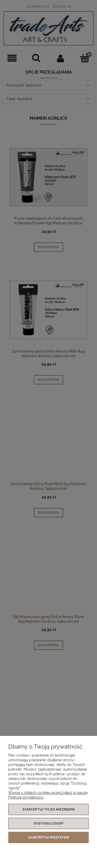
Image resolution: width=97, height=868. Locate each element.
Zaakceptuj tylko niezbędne (49, 809)
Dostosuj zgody (49, 823)
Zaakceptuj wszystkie (48, 837)
